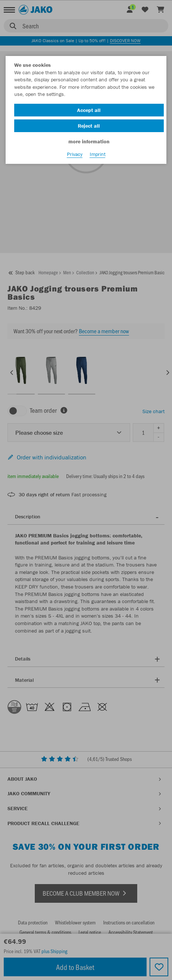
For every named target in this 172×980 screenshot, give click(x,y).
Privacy (75, 154)
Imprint (98, 154)
